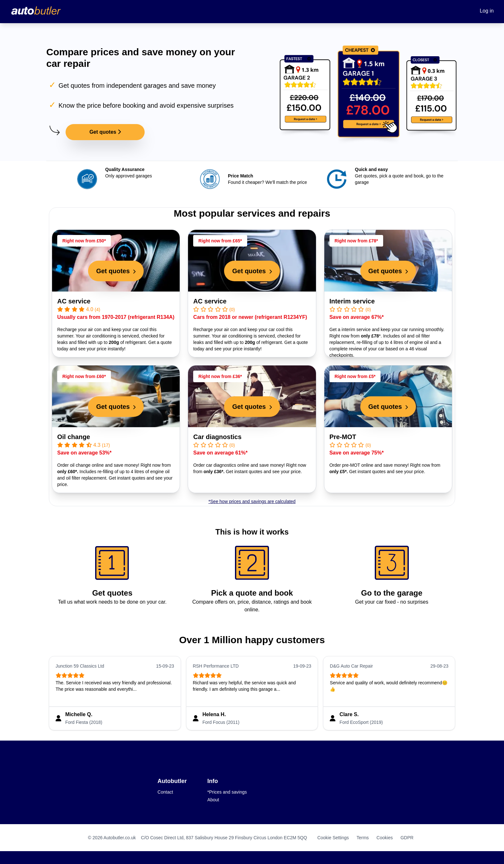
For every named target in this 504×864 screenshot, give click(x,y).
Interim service (352, 301)
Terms (363, 838)
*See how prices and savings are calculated (252, 501)
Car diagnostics (217, 437)
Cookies (385, 838)
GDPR (407, 838)
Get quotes (105, 132)
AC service (74, 301)
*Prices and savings (227, 792)
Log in (487, 11)
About (213, 800)
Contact (165, 792)
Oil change (74, 437)
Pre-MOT (343, 437)
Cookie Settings (333, 838)
